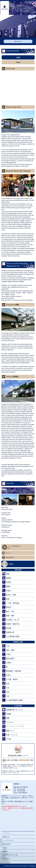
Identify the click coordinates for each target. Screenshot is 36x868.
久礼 (6, 688)
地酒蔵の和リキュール (12, 710)
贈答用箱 (23, 760)
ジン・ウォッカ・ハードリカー (13, 726)
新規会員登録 (10, 557)
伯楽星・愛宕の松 (11, 624)
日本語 (18, 57)
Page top (32, 866)
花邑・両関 (8, 650)
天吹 (6, 692)
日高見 (7, 582)
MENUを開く (18, 42)
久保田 (7, 663)
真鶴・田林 (8, 615)
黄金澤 (7, 607)
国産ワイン (8, 731)
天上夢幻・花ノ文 (11, 620)
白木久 (7, 675)
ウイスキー (8, 722)
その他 (7, 739)
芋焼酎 (7, 714)
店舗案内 (5, 851)
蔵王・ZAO (8, 611)
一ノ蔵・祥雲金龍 (11, 603)
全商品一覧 (6, 837)
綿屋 (6, 599)
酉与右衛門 (8, 658)
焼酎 (6, 718)
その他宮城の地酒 (11, 636)
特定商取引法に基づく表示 (10, 855)
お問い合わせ (6, 859)
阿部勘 (7, 578)
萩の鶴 (7, 628)
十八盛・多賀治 (10, 679)
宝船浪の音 (8, 632)
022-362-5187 (5, 527)
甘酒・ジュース (10, 735)
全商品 (11, 564)
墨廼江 (7, 586)
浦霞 (6, 574)
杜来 (6, 683)
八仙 (6, 646)
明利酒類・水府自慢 (12, 671)
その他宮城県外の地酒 (12, 700)
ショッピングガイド (8, 840)
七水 (6, 696)
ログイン (9, 553)
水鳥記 (7, 590)
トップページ (6, 833)
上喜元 (7, 654)
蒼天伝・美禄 (9, 595)
